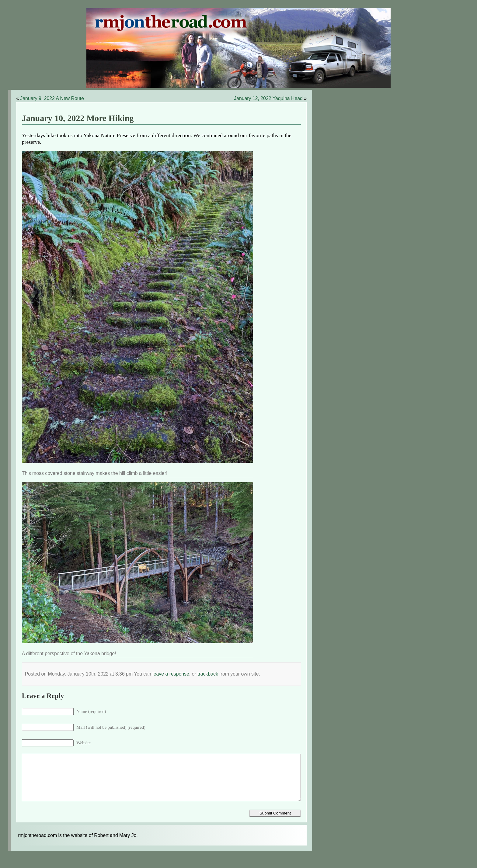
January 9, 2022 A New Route (52, 98)
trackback (208, 674)
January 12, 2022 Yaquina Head (268, 98)
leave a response (171, 674)
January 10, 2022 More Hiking (78, 118)
